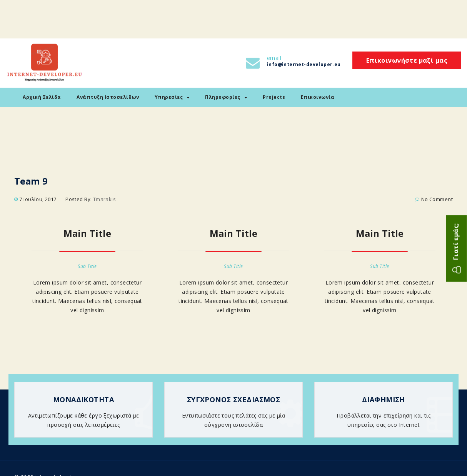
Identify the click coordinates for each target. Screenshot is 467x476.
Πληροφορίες (226, 97)
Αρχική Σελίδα (42, 97)
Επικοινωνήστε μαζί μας (407, 60)
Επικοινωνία (318, 97)
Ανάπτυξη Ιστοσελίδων (108, 97)
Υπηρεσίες (172, 97)
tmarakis (104, 199)
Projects (274, 97)
